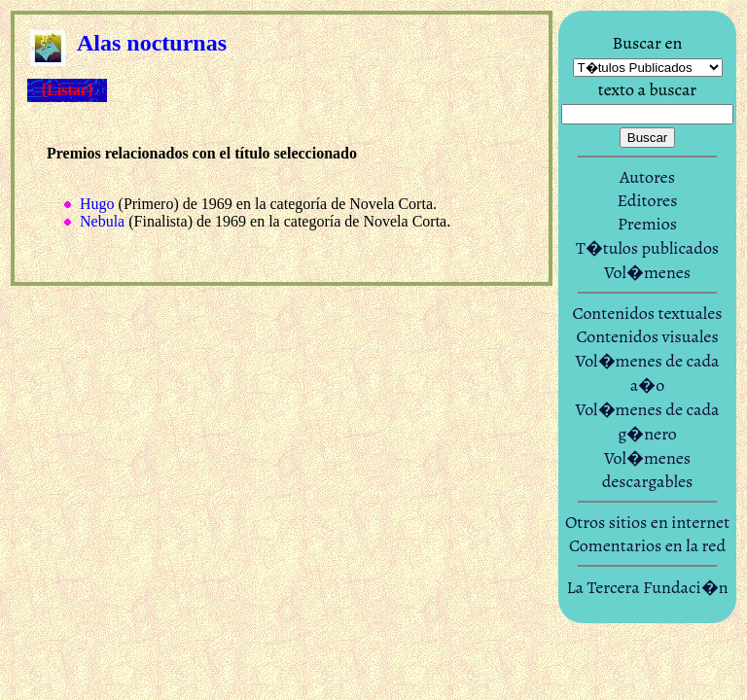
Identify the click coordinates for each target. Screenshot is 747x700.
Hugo (97, 204)
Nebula (102, 221)
